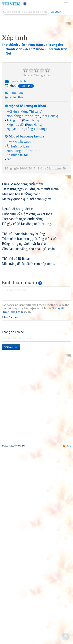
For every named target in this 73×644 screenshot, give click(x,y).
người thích (15, 151)
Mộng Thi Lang (31, 181)
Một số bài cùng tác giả (25, 206)
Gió (9, 229)
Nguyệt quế (15, 198)
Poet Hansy (49, 185)
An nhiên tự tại (17, 224)
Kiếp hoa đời (16, 194)
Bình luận (16, 162)
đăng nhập (17, 450)
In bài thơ (16, 167)
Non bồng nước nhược (23, 185)
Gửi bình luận (11, 485)
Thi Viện (11, 4)
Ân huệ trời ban (18, 216)
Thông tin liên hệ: (13, 470)
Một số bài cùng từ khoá (26, 175)
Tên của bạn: (10, 455)
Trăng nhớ (14, 190)
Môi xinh (13, 181)
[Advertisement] (36, 58)
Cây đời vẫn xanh (19, 211)
